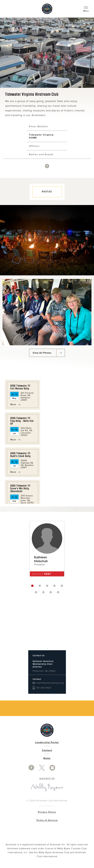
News (47, 758)
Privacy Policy (47, 812)
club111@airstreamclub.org (49, 683)
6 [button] (36, 592)
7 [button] (43, 592)
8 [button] (51, 592)
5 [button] (62, 586)
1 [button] (32, 586)
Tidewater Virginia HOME (41, 136)
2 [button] (40, 586)
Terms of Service (47, 820)
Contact (47, 750)
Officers (34, 146)
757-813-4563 (44, 688)
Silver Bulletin (38, 126)
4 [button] (54, 586)
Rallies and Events (41, 154)
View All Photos (42, 353)
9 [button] (58, 592)
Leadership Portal (47, 742)
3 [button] (47, 586)
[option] (47, 312)
